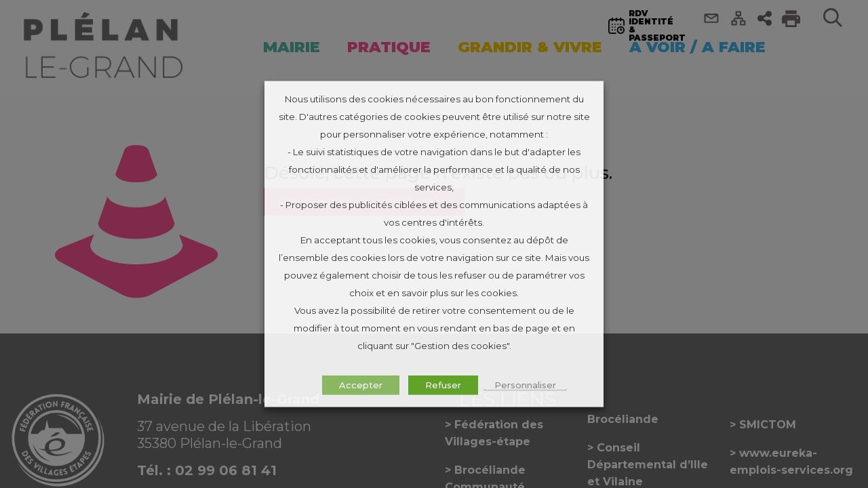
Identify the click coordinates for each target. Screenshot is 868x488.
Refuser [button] (443, 385)
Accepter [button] (361, 385)
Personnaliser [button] (525, 385)
